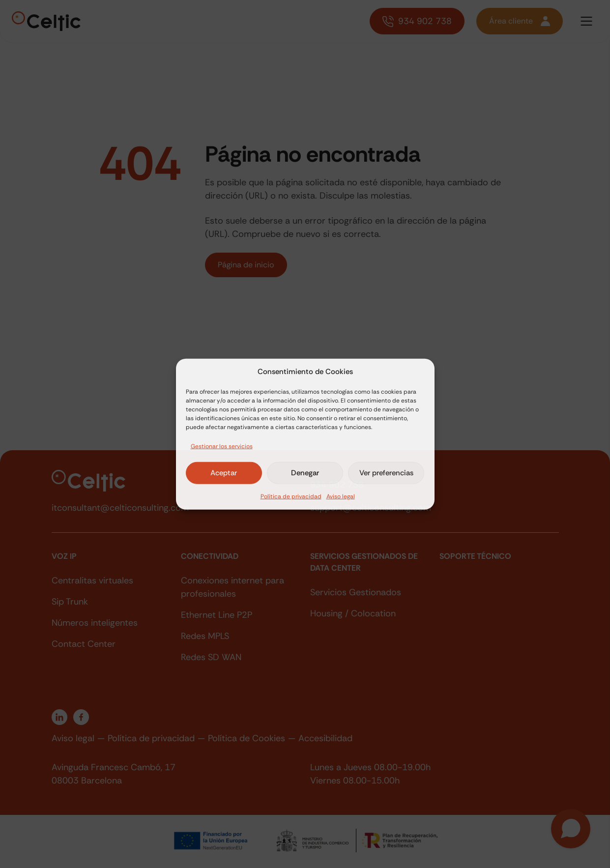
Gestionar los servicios (222, 446)
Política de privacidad (291, 496)
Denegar (305, 473)
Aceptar (224, 473)
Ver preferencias (386, 473)
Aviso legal (341, 496)
